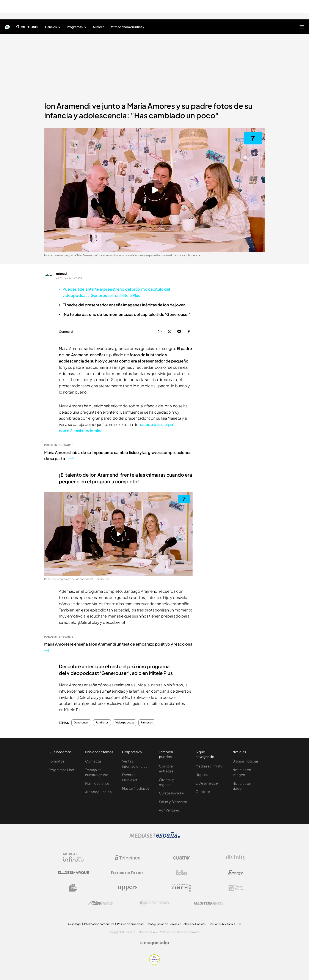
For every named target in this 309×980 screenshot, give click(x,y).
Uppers (202, 774)
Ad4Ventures (169, 810)
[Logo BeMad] (73, 888)
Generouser (81, 723)
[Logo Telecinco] (127, 858)
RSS (238, 924)
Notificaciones (97, 783)
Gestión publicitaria (221, 924)
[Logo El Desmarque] (73, 873)
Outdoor (203, 792)
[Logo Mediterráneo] (209, 903)
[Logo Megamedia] (157, 943)
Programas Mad (61, 770)
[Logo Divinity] (236, 858)
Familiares (102, 723)
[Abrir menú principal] (302, 27)
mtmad (61, 273)
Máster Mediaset (136, 788)
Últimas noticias (245, 761)
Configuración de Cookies (163, 924)
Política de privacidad (130, 924)
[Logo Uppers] (127, 888)
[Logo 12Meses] (236, 888)
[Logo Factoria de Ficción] (127, 873)
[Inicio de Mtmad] (8, 27)
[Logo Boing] (182, 873)
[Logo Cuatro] (182, 858)
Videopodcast (125, 723)
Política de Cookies (194, 924)
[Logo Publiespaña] (155, 903)
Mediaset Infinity (209, 766)
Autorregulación (98, 792)
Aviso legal (75, 924)
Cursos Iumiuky (171, 793)
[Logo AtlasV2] (100, 903)
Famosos (147, 723)
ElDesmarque (207, 783)
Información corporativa (99, 924)
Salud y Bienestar (173, 802)
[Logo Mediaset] (155, 838)
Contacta (93, 761)
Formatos (56, 761)
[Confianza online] (154, 964)
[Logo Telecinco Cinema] (182, 888)
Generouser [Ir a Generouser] (27, 27)
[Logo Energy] (236, 873)
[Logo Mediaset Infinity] (73, 858)
